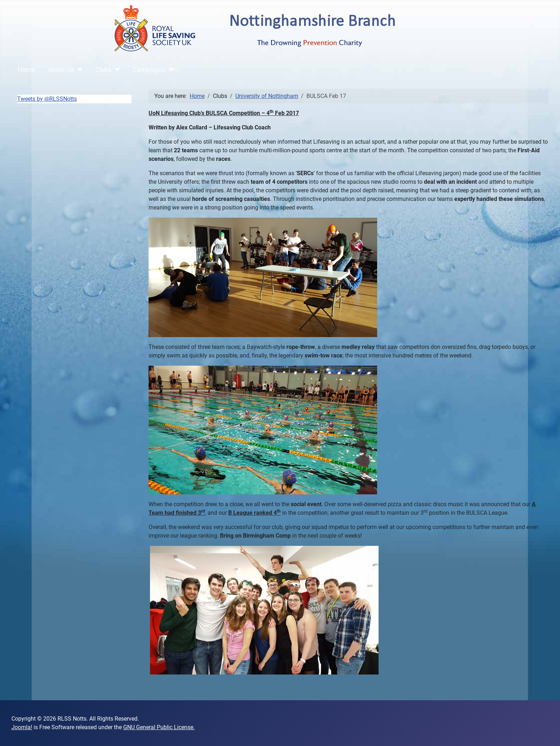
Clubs (103, 70)
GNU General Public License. (159, 727)
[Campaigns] (170, 70)
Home (27, 70)
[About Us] (78, 70)
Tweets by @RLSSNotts (47, 99)
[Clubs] (116, 70)
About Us (61, 70)
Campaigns (149, 70)
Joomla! (22, 727)
